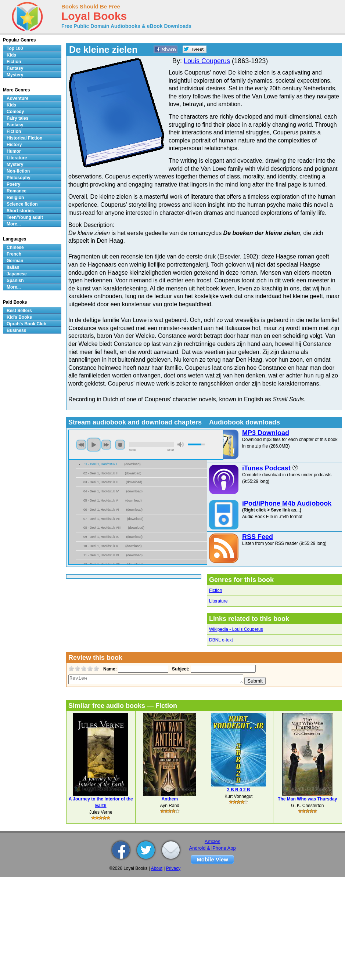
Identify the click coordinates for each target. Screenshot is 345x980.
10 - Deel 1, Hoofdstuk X (101, 546)
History (14, 145)
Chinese (15, 247)
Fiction (215, 590)
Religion (15, 198)
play (94, 445)
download (132, 464)
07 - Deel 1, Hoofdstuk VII (102, 519)
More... (14, 224)
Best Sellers (19, 311)
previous (81, 445)
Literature (218, 601)
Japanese (17, 274)
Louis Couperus (207, 61)
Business (16, 330)
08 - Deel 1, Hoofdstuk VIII (102, 528)
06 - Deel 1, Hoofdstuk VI (101, 510)
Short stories (20, 211)
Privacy (173, 868)
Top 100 (15, 48)
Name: (109, 669)
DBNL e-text (221, 640)
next (106, 445)
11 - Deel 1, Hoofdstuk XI (101, 555)
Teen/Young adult (25, 217)
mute (181, 444)
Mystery (15, 75)
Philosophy (19, 178)
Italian (13, 267)
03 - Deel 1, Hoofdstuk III (101, 482)
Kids (11, 55)
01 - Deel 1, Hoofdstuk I (100, 464)
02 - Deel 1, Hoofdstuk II (100, 473)
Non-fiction (18, 171)
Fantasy (15, 68)
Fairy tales (17, 118)
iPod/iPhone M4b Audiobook (287, 503)
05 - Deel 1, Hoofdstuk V (101, 500)
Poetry (13, 184)
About (157, 868)
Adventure (17, 98)
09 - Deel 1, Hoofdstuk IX (101, 537)
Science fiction (22, 204)
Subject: (180, 669)
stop (120, 445)
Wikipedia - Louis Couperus (236, 629)
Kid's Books (19, 317)
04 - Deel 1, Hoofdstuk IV (101, 491)
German (15, 261)
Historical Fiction (24, 138)
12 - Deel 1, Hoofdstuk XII (102, 564)
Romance (17, 191)
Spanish (15, 281)
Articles (213, 841)
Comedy (15, 112)
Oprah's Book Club (26, 324)
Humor (14, 151)
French (14, 254)
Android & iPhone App (213, 848)
